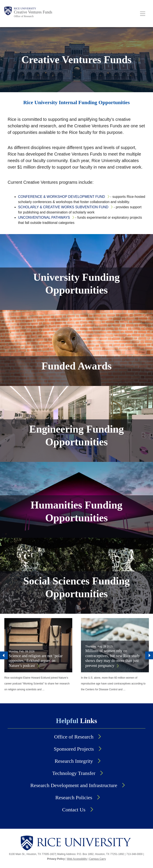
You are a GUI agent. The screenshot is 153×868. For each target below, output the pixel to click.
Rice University (25, 8)
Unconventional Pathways (44, 217)
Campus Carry (98, 859)
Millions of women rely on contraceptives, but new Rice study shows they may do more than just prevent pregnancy (113, 658)
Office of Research (24, 16)
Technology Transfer (74, 773)
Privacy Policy (56, 859)
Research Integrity (74, 761)
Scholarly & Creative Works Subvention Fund (63, 207)
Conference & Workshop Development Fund (61, 197)
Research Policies (74, 797)
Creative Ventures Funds (33, 12)
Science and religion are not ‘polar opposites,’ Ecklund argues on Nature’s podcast (36, 661)
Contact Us (74, 810)
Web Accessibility (77, 859)
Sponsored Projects (74, 749)
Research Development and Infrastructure (74, 785)
